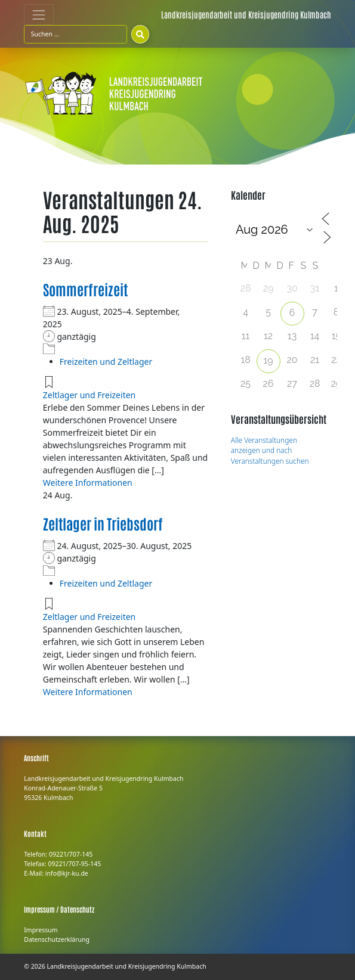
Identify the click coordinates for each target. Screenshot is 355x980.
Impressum (41, 930)
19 (268, 360)
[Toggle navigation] (38, 15)
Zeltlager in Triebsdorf (103, 523)
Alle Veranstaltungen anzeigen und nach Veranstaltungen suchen (270, 451)
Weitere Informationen (88, 483)
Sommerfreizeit (85, 289)
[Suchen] (140, 34)
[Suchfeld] (75, 34)
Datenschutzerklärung (57, 939)
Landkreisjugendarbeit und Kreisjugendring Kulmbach (126, 966)
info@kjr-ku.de (67, 873)
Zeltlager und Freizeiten (89, 395)
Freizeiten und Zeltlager (106, 362)
